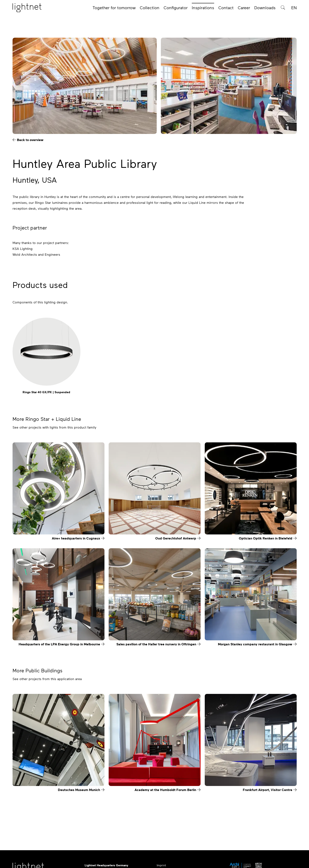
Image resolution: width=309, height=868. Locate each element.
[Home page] (27, 9)
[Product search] (283, 9)
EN (294, 9)
